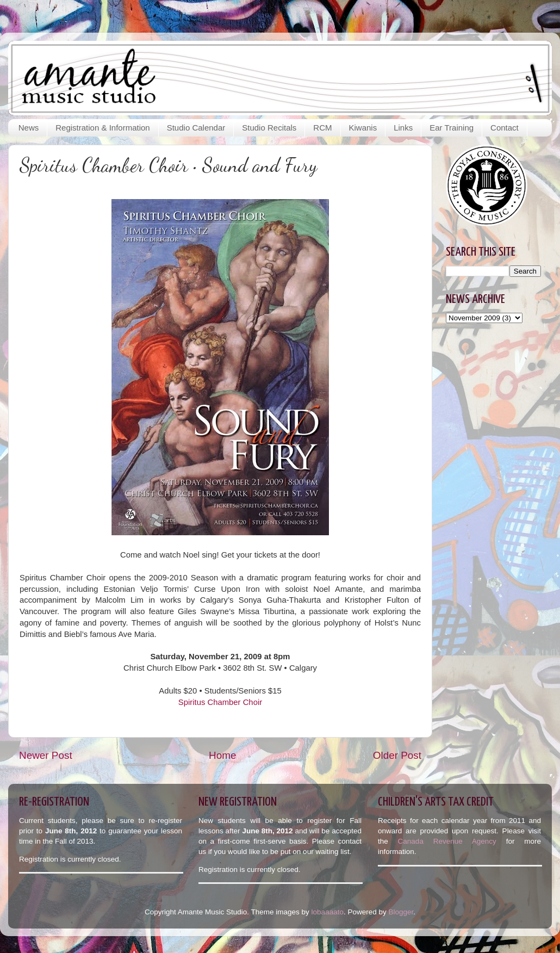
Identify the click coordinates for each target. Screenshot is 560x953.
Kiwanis (363, 128)
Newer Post (46, 755)
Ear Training (452, 128)
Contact (505, 128)
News (29, 128)
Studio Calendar (196, 128)
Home (222, 755)
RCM (322, 128)
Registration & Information (102, 128)
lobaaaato (328, 912)
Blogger (401, 912)
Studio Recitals (269, 128)
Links (403, 128)
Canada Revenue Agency (452, 841)
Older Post (397, 755)
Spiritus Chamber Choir (220, 702)
